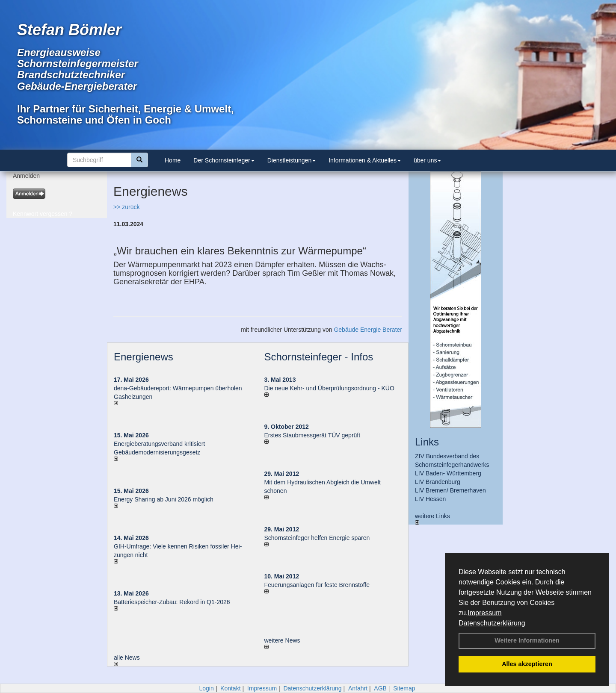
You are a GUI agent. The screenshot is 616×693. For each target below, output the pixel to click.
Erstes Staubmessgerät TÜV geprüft (312, 435)
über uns (427, 160)
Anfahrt (358, 688)
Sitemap (404, 688)
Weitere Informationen (527, 640)
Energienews (144, 357)
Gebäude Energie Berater (368, 330)
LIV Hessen (430, 499)
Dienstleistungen (292, 160)
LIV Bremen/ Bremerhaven (450, 490)
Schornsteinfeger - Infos (319, 357)
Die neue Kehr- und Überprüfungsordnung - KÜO (329, 388)
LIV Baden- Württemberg (448, 473)
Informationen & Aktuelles (365, 160)
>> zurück (126, 207)
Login (206, 688)
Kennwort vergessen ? (43, 214)
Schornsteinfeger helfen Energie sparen (317, 538)
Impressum (484, 613)
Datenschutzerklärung (492, 623)
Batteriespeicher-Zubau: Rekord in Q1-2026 (172, 602)
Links (427, 442)
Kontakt (230, 688)
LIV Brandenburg (438, 482)
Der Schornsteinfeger (224, 160)
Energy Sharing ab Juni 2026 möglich (164, 499)
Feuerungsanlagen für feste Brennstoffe (317, 585)
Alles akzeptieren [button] (527, 664)
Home (173, 160)
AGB (380, 688)
